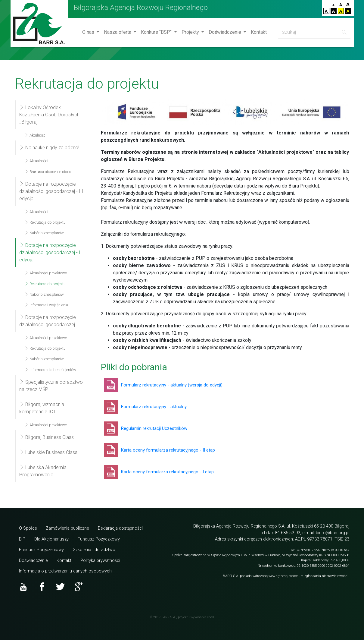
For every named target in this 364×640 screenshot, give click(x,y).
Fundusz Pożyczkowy (99, 539)
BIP (22, 539)
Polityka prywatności (100, 561)
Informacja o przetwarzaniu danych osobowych (65, 571)
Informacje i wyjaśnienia (46, 305)
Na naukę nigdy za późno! (49, 148)
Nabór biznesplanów (44, 233)
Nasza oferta (118, 32)
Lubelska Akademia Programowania (43, 471)
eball (211, 617)
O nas (89, 32)
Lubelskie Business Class (48, 452)
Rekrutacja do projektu (45, 222)
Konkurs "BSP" (157, 32)
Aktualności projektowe (46, 273)
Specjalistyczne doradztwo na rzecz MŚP (51, 386)
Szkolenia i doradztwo (94, 550)
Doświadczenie (226, 32)
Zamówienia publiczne (67, 528)
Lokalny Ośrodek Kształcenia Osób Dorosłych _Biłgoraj (49, 115)
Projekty (191, 32)
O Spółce (28, 528)
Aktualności (36, 161)
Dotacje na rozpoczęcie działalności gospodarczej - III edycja (51, 191)
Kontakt (259, 32)
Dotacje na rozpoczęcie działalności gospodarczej (48, 321)
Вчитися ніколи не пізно (48, 172)
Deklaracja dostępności (120, 528)
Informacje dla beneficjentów (50, 370)
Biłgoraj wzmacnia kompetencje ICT (42, 408)
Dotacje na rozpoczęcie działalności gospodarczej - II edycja (51, 252)
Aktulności (36, 135)
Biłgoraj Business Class (47, 437)
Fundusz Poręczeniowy (41, 550)
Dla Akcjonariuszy (51, 539)
